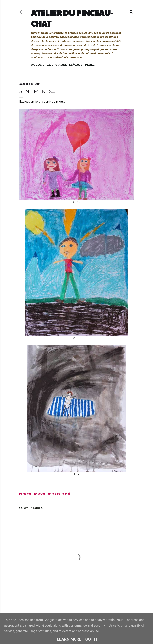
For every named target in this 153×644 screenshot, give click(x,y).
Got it (92, 639)
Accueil (38, 65)
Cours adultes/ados (65, 65)
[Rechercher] (131, 11)
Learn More (69, 639)
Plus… (90, 65)
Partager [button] (25, 494)
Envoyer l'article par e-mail (52, 494)
